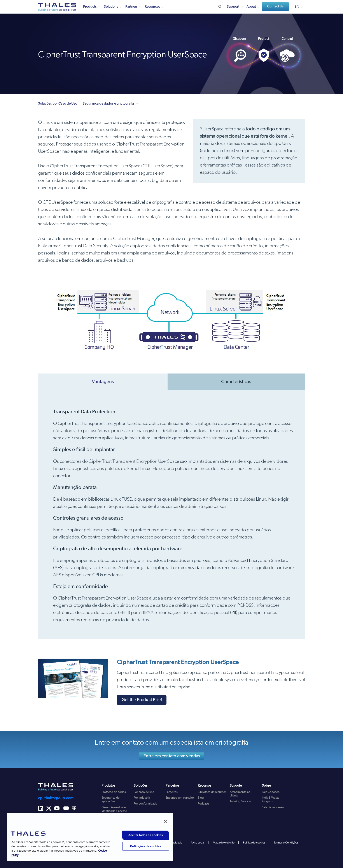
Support (233, 7)
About (251, 7)
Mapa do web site (224, 843)
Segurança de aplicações (110, 800)
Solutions (111, 7)
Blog (201, 798)
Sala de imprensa (273, 808)
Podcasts (204, 804)
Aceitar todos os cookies (146, 835)
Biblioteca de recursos (212, 792)
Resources (152, 7)
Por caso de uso (144, 792)
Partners (131, 7)
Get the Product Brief (142, 700)
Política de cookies (254, 843)
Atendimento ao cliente (240, 794)
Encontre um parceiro (180, 798)
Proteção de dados (114, 792)
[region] (90, 837)
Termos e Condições (286, 843)
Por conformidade (145, 804)
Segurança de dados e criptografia (108, 104)
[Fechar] (165, 821)
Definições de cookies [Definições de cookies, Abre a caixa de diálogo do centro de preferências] (146, 846)
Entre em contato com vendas (172, 756)
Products (90, 7)
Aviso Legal (198, 843)
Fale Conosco (271, 792)
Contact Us (275, 7)
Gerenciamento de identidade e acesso (114, 809)
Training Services (241, 802)
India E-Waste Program (271, 800)
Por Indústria (142, 798)
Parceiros (172, 792)
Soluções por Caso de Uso (58, 104)
